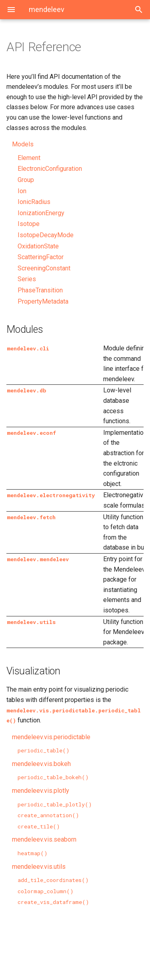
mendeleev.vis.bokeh (41, 764)
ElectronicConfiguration (50, 169)
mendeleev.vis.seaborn (44, 839)
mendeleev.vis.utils (39, 867)
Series (27, 279)
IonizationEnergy (41, 213)
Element (29, 158)
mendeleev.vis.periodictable (51, 737)
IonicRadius (34, 202)
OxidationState (38, 246)
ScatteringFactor (41, 257)
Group (26, 180)
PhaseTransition (40, 290)
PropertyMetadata (43, 301)
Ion (22, 191)
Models (23, 144)
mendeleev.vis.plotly (41, 791)
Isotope (29, 224)
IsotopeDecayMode (46, 235)
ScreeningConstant (44, 268)
